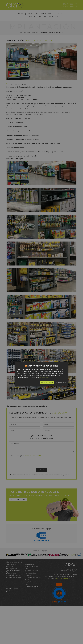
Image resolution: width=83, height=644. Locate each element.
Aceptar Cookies (47, 383)
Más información (44, 378)
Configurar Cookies (61, 383)
